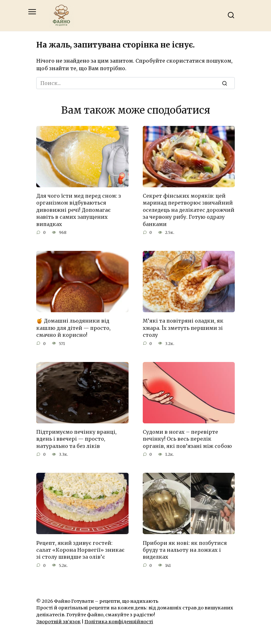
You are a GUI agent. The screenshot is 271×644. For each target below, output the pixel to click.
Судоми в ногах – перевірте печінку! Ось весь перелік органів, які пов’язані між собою (187, 439)
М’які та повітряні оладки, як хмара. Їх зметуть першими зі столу (183, 328)
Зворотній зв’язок (58, 622)
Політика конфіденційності (119, 622)
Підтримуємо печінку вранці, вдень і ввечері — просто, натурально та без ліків (76, 439)
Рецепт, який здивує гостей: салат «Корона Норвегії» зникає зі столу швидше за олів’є (80, 550)
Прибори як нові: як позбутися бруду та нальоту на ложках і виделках (185, 550)
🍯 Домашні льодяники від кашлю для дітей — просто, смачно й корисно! (73, 328)
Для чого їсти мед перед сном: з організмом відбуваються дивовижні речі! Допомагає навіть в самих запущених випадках (79, 210)
